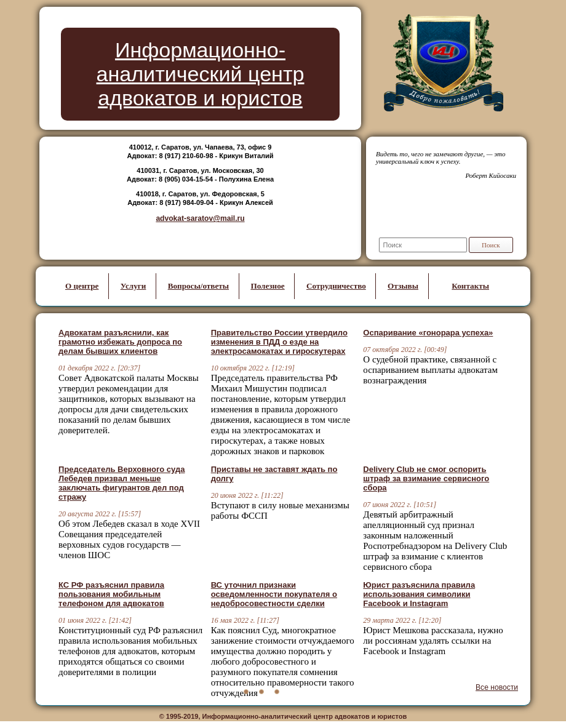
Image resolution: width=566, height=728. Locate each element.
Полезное (267, 286)
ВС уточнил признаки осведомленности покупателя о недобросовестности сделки (274, 594)
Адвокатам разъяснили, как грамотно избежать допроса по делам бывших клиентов (120, 342)
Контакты (470, 286)
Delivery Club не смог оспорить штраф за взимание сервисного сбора (426, 478)
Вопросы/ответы (198, 286)
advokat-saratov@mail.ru (200, 218)
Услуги (134, 286)
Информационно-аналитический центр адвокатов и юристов (201, 74)
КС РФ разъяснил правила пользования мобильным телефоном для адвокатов (111, 594)
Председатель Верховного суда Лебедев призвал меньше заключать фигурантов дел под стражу (122, 483)
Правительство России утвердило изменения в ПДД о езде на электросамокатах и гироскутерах (279, 342)
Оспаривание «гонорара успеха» (428, 333)
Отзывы (403, 286)
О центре (82, 286)
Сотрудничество (336, 286)
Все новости (497, 687)
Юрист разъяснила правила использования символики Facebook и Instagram (419, 594)
